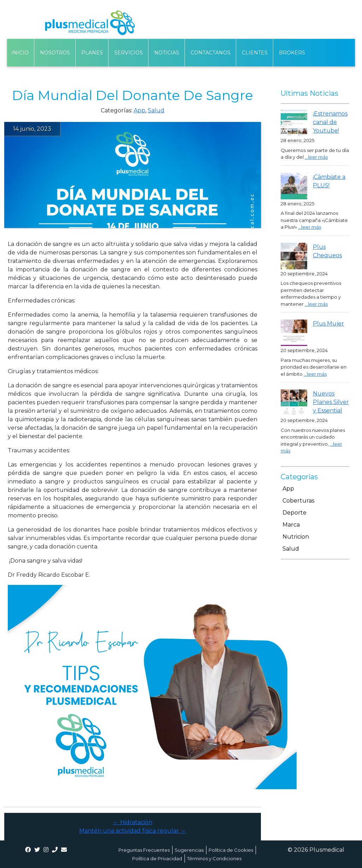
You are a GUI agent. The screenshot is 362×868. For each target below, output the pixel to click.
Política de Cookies (231, 850)
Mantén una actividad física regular (133, 831)
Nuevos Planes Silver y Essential (331, 402)
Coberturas (298, 501)
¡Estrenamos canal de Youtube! (330, 122)
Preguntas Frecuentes (144, 850)
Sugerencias (189, 850)
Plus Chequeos (327, 251)
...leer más (316, 157)
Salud (156, 110)
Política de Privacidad (157, 858)
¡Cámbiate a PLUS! (329, 181)
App (139, 110)
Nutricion (296, 537)
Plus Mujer (328, 324)
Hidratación (133, 822)
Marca (291, 525)
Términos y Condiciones (214, 858)
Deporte (294, 513)
